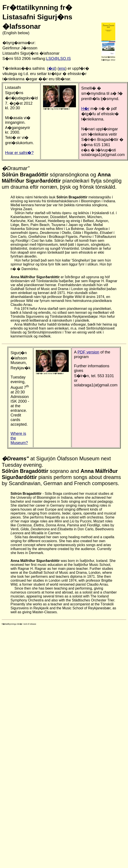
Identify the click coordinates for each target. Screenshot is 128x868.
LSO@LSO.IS (58, 59)
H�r (85, 109)
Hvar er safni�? (19, 153)
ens (62, 68)
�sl (52, 68)
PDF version (88, 352)
